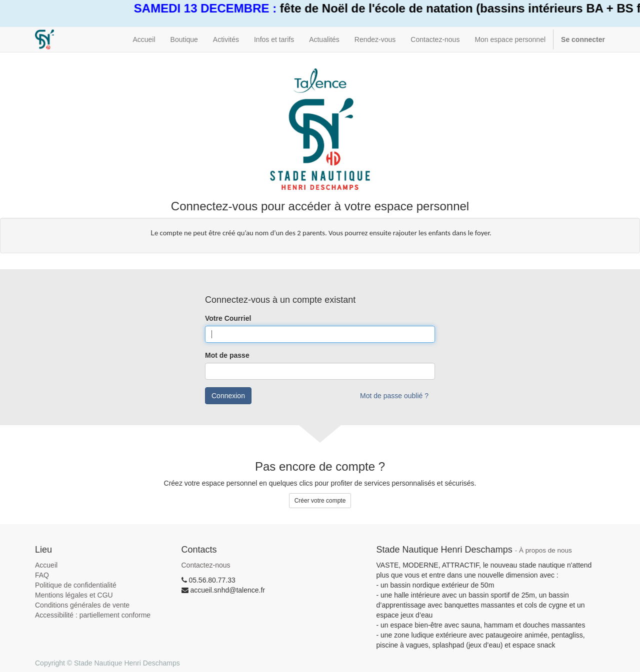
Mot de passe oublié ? (394, 396)
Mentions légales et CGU (74, 595)
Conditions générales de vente (82, 605)
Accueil (46, 565)
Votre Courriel (228, 318)
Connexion (228, 396)
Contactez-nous (206, 565)
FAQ (42, 575)
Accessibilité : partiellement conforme (93, 615)
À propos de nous (545, 550)
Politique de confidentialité (76, 585)
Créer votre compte (320, 501)
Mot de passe (227, 355)
